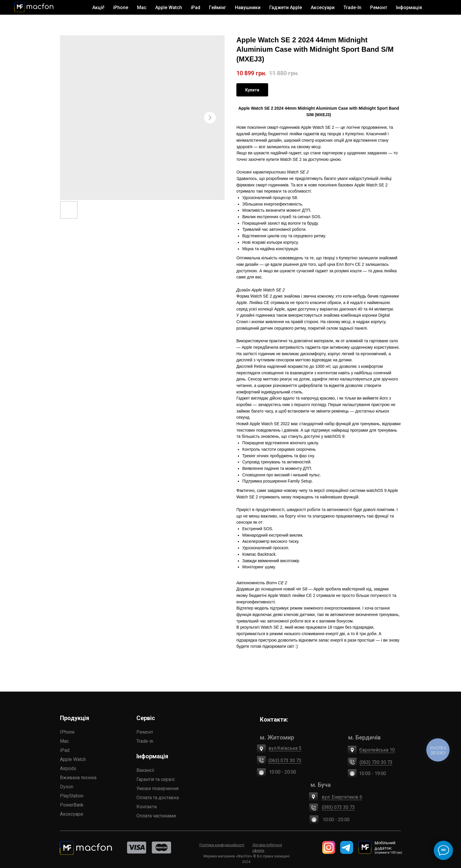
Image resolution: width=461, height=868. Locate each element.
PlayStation (72, 796)
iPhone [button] (121, 7)
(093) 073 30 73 (338, 807)
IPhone (67, 732)
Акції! (98, 7)
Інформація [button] (409, 7)
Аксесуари (71, 814)
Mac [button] (142, 7)
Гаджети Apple (286, 7)
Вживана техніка (78, 778)
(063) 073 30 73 (285, 761)
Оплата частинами (156, 816)
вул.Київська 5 (285, 748)
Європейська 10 (377, 750)
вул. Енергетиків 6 (342, 797)
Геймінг (218, 7)
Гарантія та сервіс (156, 779)
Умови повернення (157, 788)
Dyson (67, 787)
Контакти (147, 807)
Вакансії (145, 770)
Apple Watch (73, 759)
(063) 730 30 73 (376, 762)
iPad (65, 750)
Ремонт (379, 7)
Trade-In (352, 7)
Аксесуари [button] (323, 7)
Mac (64, 741)
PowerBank (72, 805)
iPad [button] (196, 7)
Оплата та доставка (158, 798)
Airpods (68, 768)
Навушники (248, 7)
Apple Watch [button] (169, 7)
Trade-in (145, 741)
